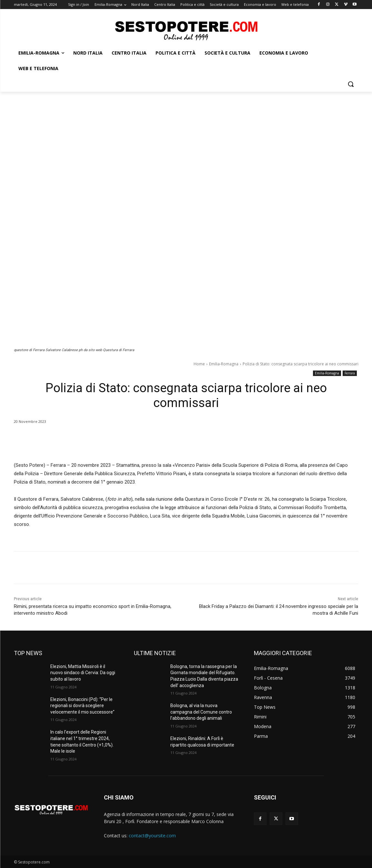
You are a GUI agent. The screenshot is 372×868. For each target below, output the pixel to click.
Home (199, 364)
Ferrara (350, 373)
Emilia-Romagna (224, 364)
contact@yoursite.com (152, 836)
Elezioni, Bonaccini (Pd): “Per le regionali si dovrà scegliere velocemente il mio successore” (82, 706)
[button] (351, 84)
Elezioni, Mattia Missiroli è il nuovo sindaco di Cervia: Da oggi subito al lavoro (83, 673)
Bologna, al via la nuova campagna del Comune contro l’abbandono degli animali (201, 712)
